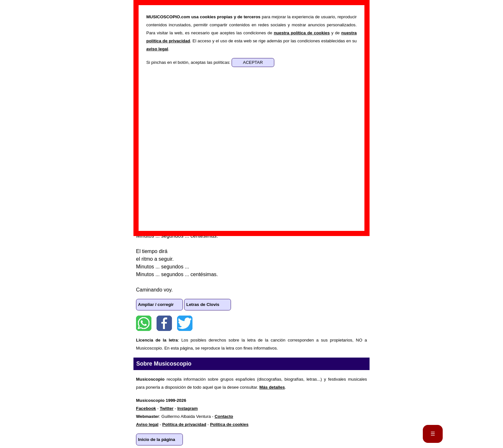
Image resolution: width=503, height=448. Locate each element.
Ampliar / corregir (156, 304)
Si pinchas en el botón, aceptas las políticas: (189, 62)
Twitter (185, 323)
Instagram (188, 408)
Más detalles (272, 387)
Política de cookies (229, 424)
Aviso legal (147, 424)
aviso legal (157, 49)
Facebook (164, 323)
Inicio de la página (157, 440)
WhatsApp (144, 323)
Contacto (224, 416)
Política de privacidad (184, 424)
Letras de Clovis (203, 304)
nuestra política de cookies (302, 33)
